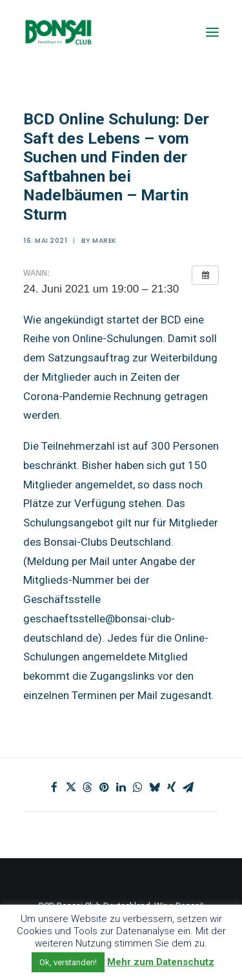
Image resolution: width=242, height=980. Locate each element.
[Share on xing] (172, 787)
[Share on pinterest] (105, 787)
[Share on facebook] (54, 787)
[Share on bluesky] (155, 787)
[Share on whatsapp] (138, 787)
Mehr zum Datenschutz (161, 962)
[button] (212, 32)
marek (105, 241)
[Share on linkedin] (121, 787)
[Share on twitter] (71, 787)
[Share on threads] (88, 787)
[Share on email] (188, 787)
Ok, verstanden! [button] (68, 962)
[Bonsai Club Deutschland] (58, 32)
